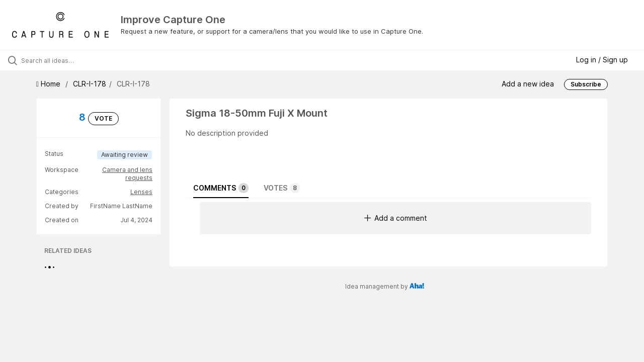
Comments (221, 188)
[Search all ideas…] (77, 60)
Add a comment (396, 218)
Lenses (141, 192)
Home (49, 84)
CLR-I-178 (90, 84)
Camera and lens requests (127, 174)
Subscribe (586, 84)
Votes (282, 188)
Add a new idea (528, 83)
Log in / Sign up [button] (602, 60)
